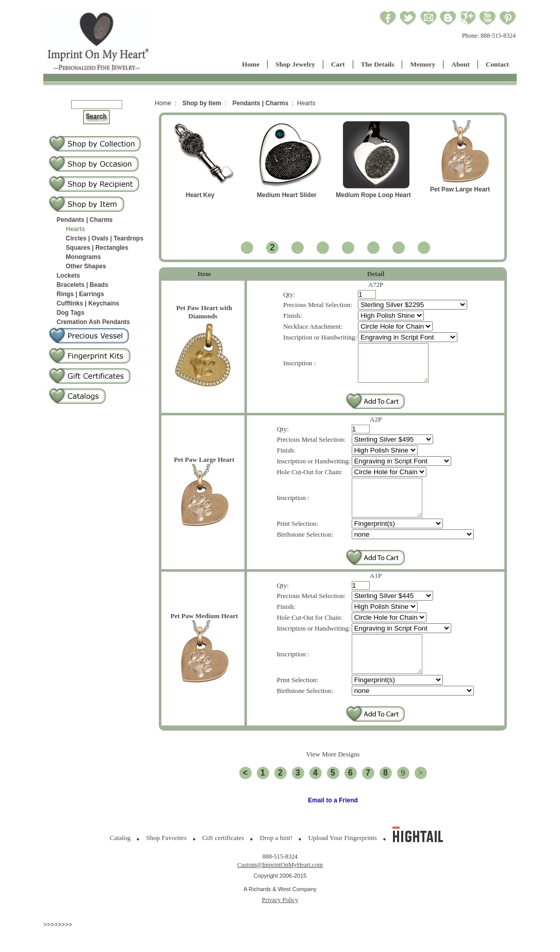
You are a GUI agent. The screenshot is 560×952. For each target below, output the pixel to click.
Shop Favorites (167, 861)
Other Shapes (86, 266)
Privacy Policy (280, 923)
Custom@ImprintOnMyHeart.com (280, 888)
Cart (338, 64)
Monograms (84, 257)
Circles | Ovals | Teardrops (105, 238)
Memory (423, 64)
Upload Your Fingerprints (343, 861)
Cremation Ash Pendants (93, 322)
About (460, 64)
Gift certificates (223, 861)
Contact (497, 64)
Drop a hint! (276, 861)
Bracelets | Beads (83, 285)
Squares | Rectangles (97, 248)
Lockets (68, 276)
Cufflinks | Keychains (88, 303)
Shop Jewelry (295, 64)
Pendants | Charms (85, 220)
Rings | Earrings (80, 294)
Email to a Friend (333, 824)
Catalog (120, 861)
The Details (378, 64)
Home (251, 64)
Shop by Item (202, 103)
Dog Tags (71, 313)
